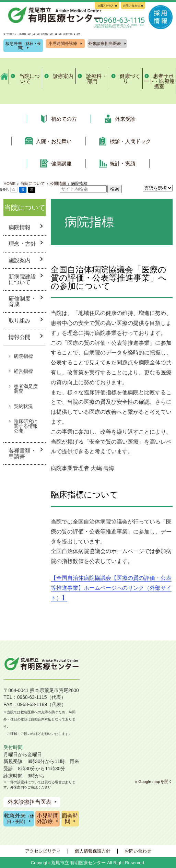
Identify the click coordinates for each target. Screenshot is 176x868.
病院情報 (20, 227)
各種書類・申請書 (22, 453)
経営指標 (23, 371)
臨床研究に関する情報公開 (26, 426)
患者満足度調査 (26, 389)
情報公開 (20, 337)
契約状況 (23, 406)
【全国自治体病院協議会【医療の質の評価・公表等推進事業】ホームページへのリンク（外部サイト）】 (111, 588)
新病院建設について (22, 279)
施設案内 (20, 260)
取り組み (20, 321)
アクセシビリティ (43, 851)
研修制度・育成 (22, 301)
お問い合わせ (138, 851)
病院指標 (23, 356)
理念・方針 (22, 244)
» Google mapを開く (154, 781)
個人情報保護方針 (93, 851)
